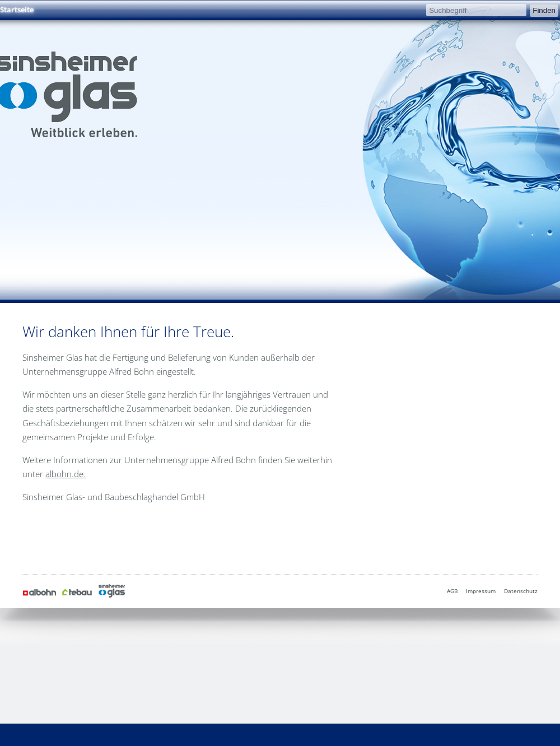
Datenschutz (521, 591)
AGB (452, 591)
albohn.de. (66, 474)
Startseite (17, 10)
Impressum (481, 591)
